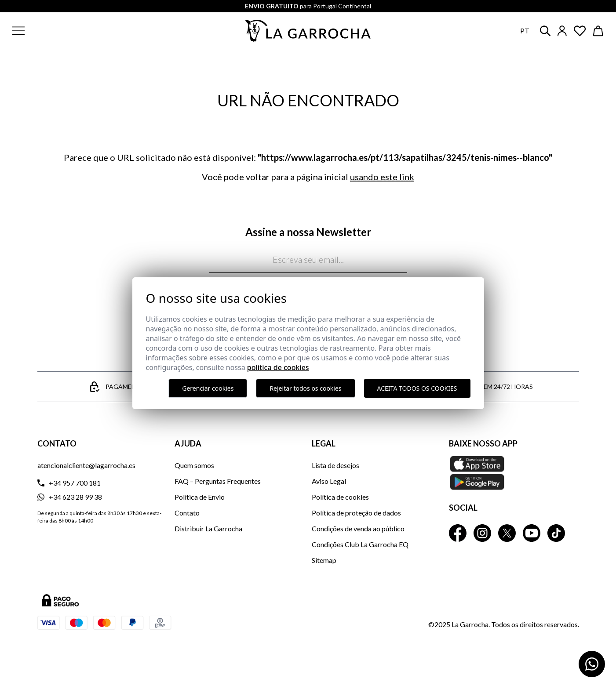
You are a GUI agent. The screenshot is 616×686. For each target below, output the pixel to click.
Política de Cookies (278, 367)
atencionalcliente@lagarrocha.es (86, 465)
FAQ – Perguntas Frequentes (218, 481)
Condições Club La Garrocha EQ (360, 544)
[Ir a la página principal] (308, 31)
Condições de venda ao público (358, 528)
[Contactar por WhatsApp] (592, 664)
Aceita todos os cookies (417, 388)
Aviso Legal (329, 481)
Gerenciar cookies (208, 388)
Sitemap (324, 560)
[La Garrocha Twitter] (507, 533)
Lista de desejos (335, 465)
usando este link (382, 177)
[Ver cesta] (598, 31)
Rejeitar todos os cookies (305, 388)
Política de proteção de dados (356, 513)
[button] (72, 31)
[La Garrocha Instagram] (482, 533)
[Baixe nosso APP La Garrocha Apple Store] (514, 473)
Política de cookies (340, 497)
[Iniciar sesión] (562, 31)
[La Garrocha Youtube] (532, 533)
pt (525, 31)
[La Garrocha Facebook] (458, 533)
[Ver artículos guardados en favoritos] (580, 31)
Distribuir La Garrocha (208, 528)
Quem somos (194, 465)
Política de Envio (200, 497)
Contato (187, 513)
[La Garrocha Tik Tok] (556, 533)
